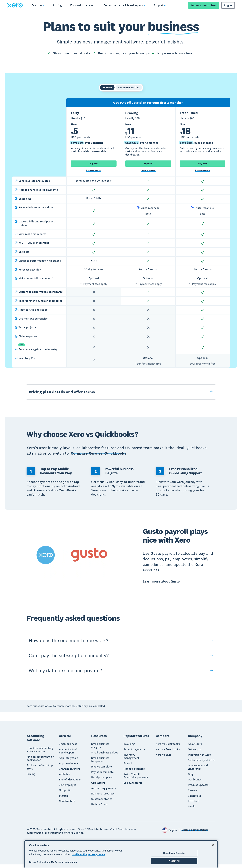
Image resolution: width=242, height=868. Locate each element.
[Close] (213, 845)
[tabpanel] (121, 236)
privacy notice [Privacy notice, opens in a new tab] (97, 854)
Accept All (174, 861)
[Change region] (193, 834)
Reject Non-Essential (174, 853)
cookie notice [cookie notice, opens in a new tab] (79, 854)
